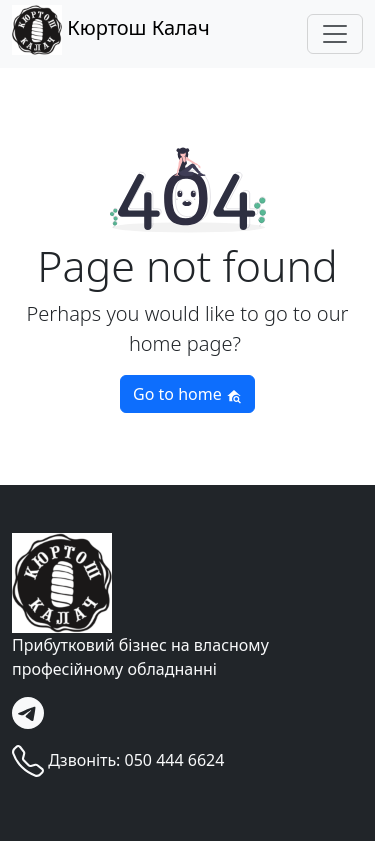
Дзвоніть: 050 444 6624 (118, 761)
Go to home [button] (187, 394)
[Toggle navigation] (335, 34)
